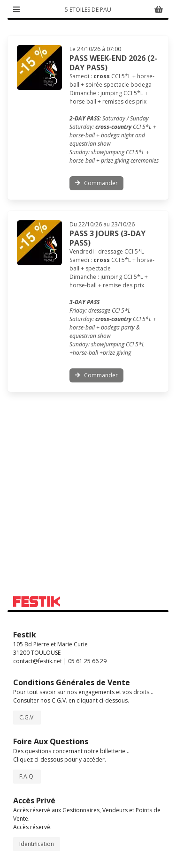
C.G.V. (27, 717)
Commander (96, 183)
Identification (37, 844)
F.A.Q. (27, 776)
